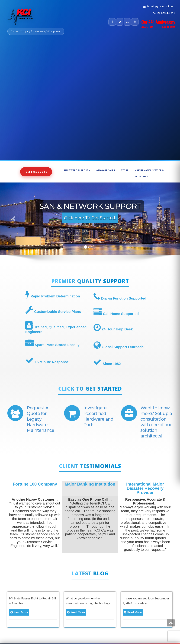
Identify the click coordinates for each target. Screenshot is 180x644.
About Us (142, 177)
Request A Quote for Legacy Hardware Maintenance (40, 419)
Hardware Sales (106, 170)
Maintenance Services (150, 170)
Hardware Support (77, 170)
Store (125, 170)
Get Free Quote (36, 172)
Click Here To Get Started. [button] (90, 218)
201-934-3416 (166, 13)
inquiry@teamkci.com (161, 6)
